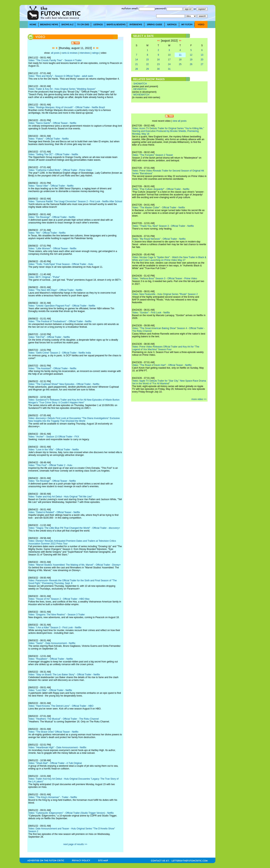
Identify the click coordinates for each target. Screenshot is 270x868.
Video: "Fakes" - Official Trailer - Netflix (49, 139)
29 (147, 69)
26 (191, 64)
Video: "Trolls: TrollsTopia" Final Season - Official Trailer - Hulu (61, 264)
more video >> (199, 399)
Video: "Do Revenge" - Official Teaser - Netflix (52, 481)
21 (137, 64)
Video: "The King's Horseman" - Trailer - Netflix (53, 797)
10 (169, 55)
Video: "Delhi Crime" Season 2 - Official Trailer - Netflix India (60, 353)
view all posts (179, 121)
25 (180, 64)
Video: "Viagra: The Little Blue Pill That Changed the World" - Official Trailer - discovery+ (74, 528)
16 (158, 60)
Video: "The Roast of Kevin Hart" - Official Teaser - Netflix (162, 365)
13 (202, 55)
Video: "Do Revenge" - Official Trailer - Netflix (52, 217)
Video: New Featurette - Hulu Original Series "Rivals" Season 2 (165, 294)
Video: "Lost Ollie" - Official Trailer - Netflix (50, 690)
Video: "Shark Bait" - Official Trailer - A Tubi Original (55, 763)
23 (158, 64)
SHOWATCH (140, 84)
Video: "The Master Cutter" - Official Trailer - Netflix (159, 208)
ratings (95, 53)
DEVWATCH (140, 89)
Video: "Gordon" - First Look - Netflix (151, 313)
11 (180, 55)
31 (169, 69)
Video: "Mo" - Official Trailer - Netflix (47, 233)
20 (202, 60)
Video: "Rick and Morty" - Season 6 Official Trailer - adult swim (61, 76)
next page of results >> (75, 844)
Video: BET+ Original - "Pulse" (44, 277)
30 (158, 69)
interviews (85, 53)
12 (191, 55)
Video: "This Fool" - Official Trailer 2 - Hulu (50, 465)
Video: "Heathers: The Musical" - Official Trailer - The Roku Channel (64, 719)
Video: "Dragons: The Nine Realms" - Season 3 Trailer (57, 615)
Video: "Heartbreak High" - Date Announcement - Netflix (57, 747)
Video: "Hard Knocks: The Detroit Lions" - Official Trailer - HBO (61, 706)
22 (147, 64)
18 (180, 60)
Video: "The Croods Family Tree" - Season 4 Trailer (55, 60)
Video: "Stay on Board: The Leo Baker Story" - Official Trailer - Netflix (64, 675)
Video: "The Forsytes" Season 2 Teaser (153, 155)
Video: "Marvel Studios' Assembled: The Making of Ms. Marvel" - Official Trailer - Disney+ (75, 565)
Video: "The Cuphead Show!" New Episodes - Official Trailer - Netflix (64, 384)
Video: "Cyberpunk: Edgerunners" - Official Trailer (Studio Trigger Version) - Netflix (71, 813)
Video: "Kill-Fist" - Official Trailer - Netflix (49, 337)
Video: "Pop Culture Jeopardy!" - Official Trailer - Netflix (161, 189)
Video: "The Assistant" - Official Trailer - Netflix (52, 368)
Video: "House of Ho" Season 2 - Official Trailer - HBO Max (59, 599)
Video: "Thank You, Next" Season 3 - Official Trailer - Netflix (163, 226)
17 (169, 60)
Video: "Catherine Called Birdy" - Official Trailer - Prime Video (60, 170)
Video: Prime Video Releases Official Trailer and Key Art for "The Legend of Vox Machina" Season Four (166, 348)
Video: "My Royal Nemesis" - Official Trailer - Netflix (159, 239)
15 (147, 60)
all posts (55, 53)
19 (191, 60)
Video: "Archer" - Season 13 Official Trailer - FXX (54, 437)
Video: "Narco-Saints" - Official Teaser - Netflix (52, 123)
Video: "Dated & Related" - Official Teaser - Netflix (54, 512)
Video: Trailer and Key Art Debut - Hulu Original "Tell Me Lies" (60, 497)
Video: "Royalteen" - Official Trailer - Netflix (51, 659)
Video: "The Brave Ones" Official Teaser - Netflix (53, 732)
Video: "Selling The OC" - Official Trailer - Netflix (53, 154)
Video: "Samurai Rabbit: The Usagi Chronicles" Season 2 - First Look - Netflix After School (75, 201)
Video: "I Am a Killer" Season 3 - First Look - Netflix (55, 628)
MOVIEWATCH (141, 95)
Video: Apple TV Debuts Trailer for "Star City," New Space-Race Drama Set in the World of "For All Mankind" (169, 382)
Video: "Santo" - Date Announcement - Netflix (52, 643)
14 (137, 60)
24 (169, 64)
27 (202, 64)
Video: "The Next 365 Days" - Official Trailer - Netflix (55, 290)
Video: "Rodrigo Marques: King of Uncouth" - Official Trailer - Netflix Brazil (67, 107)
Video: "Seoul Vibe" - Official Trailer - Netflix (51, 186)
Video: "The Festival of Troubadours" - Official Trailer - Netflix (60, 321)
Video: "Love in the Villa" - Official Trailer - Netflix (54, 450)
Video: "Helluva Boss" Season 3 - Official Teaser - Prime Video (165, 278)
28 (137, 69)
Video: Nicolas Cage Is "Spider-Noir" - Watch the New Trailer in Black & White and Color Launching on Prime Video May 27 (169, 259)
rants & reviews (70, 53)
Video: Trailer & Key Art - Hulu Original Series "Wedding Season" (62, 89)
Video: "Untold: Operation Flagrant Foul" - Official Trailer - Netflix (62, 306)
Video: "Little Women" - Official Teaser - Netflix (52, 249)
